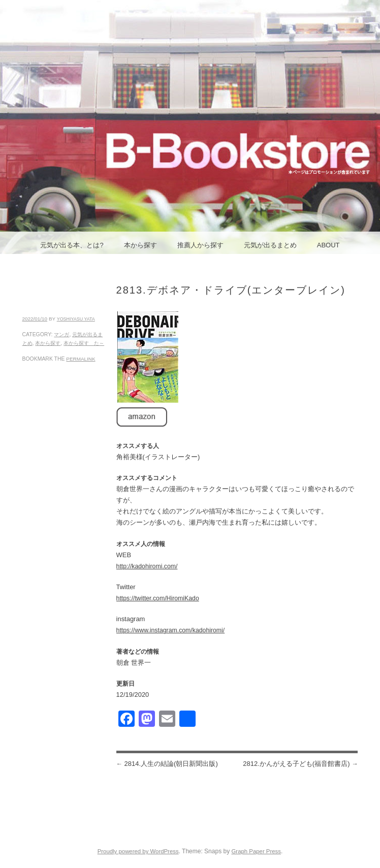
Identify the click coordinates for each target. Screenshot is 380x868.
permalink (81, 359)
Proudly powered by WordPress (138, 851)
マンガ (61, 334)
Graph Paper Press (256, 851)
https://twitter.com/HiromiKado (158, 598)
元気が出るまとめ (270, 245)
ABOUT (328, 245)
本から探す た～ (84, 343)
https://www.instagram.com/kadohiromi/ (171, 630)
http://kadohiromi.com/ (147, 566)
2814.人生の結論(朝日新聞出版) (167, 764)
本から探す (140, 245)
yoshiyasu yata (76, 319)
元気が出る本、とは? (72, 245)
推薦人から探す (200, 245)
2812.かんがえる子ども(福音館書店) (300, 764)
